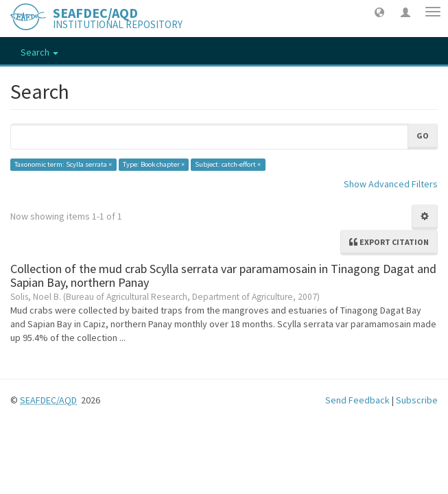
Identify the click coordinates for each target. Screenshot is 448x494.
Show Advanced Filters (391, 184)
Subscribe (417, 400)
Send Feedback (357, 400)
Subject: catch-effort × (228, 164)
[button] (379, 12)
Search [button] (39, 52)
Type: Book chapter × (154, 164)
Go (423, 136)
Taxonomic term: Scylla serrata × (63, 164)
